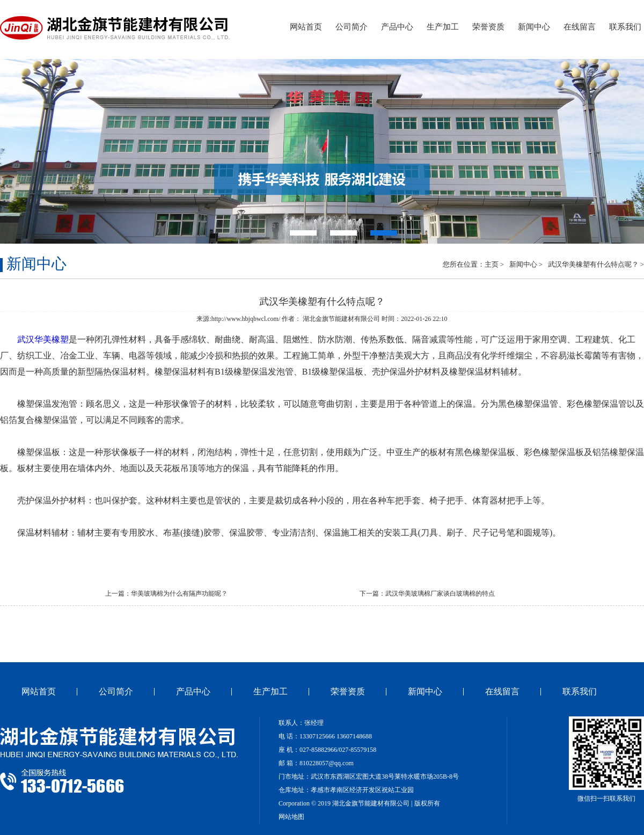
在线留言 (580, 27)
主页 (492, 264)
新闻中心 (534, 27)
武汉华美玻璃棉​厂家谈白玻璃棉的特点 (440, 594)
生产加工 (443, 27)
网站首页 (306, 27)
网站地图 (291, 817)
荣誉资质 (488, 27)
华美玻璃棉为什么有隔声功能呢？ (179, 594)
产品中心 (397, 27)
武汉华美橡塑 (43, 339)
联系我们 (625, 27)
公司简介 (352, 27)
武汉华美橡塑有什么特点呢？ (593, 264)
